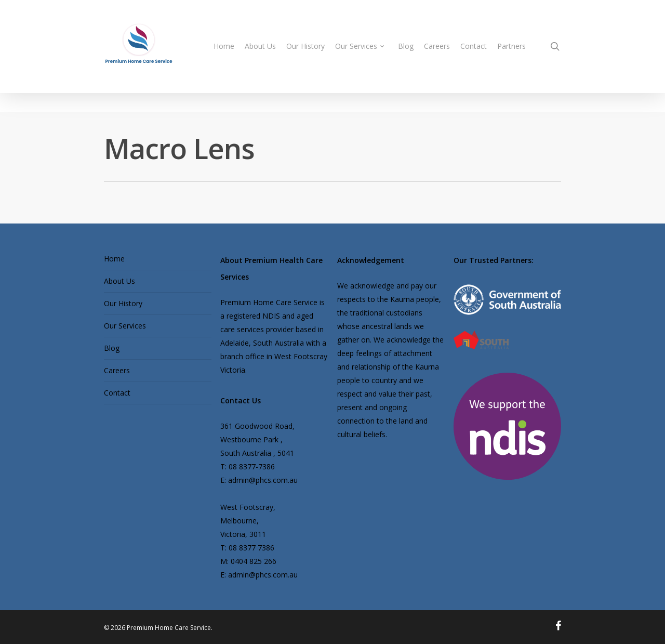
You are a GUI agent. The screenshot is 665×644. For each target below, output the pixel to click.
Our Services (125, 326)
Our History (123, 303)
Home (114, 259)
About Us (119, 281)
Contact (117, 393)
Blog (112, 348)
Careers (117, 370)
